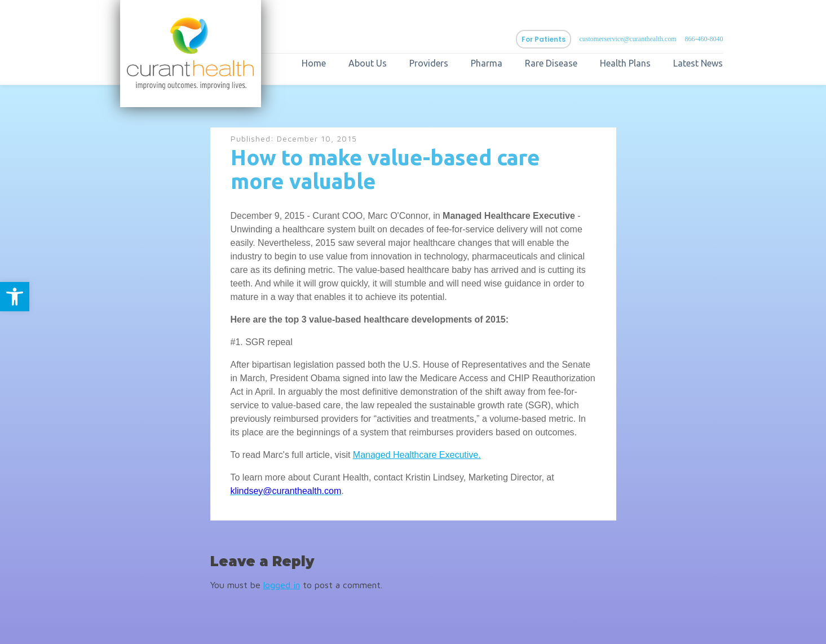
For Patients (544, 39)
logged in (282, 585)
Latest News (698, 63)
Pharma (487, 63)
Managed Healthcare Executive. (417, 455)
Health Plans (625, 63)
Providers (429, 63)
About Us (368, 63)
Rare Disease (551, 63)
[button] (15, 297)
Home (314, 63)
